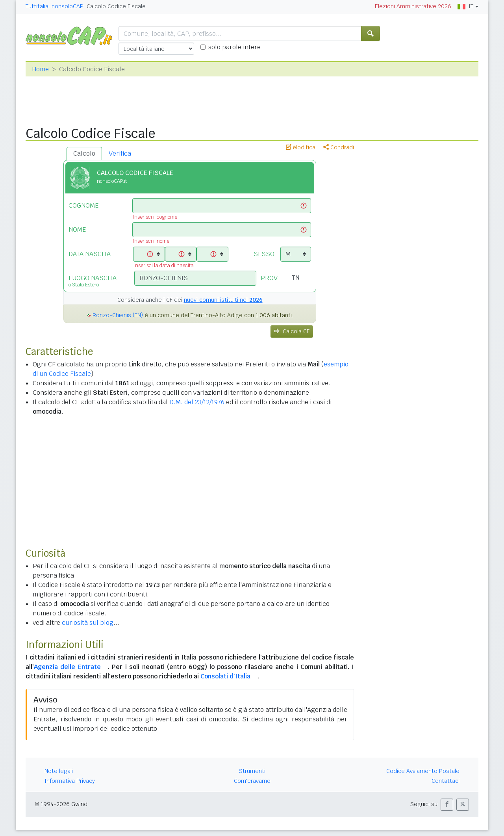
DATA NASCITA (90, 254)
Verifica (120, 153)
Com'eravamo (252, 781)
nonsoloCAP (68, 6)
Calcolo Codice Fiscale (116, 6)
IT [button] (465, 6)
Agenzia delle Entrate (67, 667)
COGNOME (83, 205)
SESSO (264, 254)
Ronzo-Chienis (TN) (118, 315)
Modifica (301, 147)
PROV (269, 278)
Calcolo (84, 153)
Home (40, 69)
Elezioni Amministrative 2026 (413, 6)
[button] (447, 805)
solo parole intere (234, 47)
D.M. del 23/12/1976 (197, 402)
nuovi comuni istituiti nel (223, 300)
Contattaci (446, 781)
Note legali (59, 771)
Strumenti (252, 771)
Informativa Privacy (70, 781)
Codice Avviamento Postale (423, 771)
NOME (77, 229)
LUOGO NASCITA (95, 281)
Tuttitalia (37, 6)
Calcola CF (292, 331)
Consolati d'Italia (225, 676)
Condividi (339, 147)
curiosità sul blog (88, 623)
